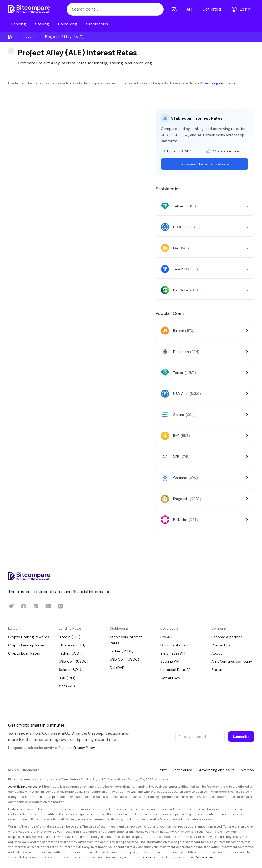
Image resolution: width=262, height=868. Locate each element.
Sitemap (247, 770)
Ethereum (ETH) (72, 645)
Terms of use (183, 770)
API (189, 9)
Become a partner (227, 637)
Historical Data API (176, 670)
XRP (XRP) (67, 686)
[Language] (174, 9)
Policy (162, 770)
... (29, 37)
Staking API (170, 661)
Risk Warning (204, 857)
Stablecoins (97, 24)
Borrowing (68, 24)
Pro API (166, 637)
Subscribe (241, 737)
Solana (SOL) (70, 670)
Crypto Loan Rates (24, 653)
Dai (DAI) (117, 668)
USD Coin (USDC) (74, 661)
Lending (19, 24)
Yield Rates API (173, 653)
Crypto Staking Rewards (29, 637)
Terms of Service (147, 857)
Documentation (174, 645)
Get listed (212, 9)
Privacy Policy (84, 748)
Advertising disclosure (217, 770)
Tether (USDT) (71, 653)
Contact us (221, 645)
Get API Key (170, 678)
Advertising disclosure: (25, 787)
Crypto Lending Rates (26, 645)
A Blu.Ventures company (232, 661)
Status (217, 670)
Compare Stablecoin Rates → (205, 164)
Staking (42, 24)
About (217, 653)
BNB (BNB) (67, 678)
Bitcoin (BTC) (70, 637)
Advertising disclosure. (218, 83)
